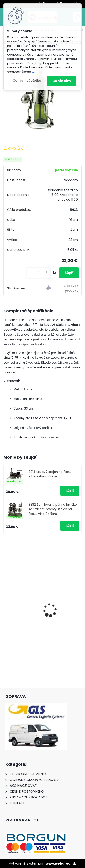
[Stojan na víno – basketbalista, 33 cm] (42, 94)
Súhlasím (62, 81)
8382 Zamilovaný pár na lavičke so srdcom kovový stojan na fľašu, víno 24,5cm (53, 509)
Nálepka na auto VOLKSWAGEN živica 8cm (40, 622)
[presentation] (6, 602)
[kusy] (39, 273)
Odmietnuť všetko (27, 81)
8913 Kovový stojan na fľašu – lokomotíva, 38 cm (51, 474)
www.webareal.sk (61, 863)
